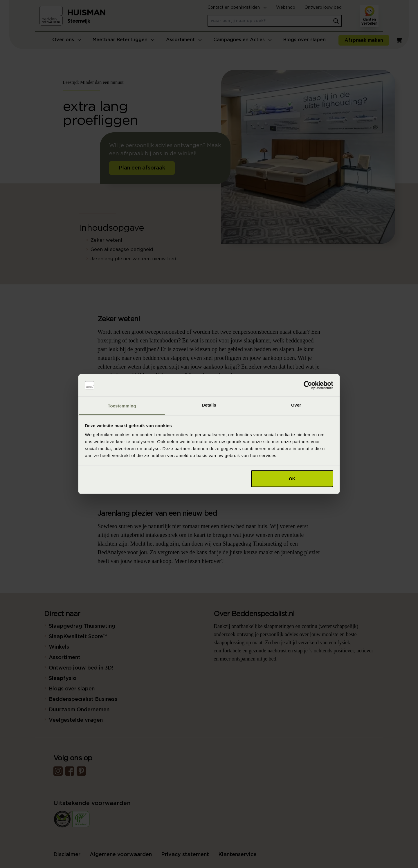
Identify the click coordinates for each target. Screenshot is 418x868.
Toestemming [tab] (122, 406)
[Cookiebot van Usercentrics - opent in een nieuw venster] (308, 385)
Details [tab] (209, 405)
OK (292, 478)
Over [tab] (296, 405)
